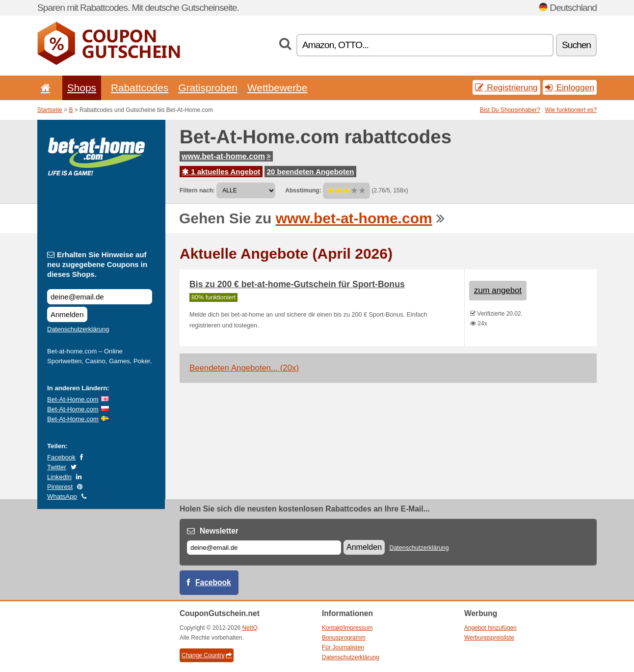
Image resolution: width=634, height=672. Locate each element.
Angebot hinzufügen (490, 628)
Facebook (61, 457)
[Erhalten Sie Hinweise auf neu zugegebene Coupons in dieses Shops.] (100, 297)
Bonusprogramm (344, 638)
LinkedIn (59, 477)
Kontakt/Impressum (347, 628)
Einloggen (570, 87)
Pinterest (60, 487)
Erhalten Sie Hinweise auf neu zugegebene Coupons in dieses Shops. (97, 264)
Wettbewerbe (277, 88)
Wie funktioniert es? (571, 110)
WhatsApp (62, 497)
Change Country (207, 655)
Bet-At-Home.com (73, 399)
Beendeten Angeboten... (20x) (244, 368)
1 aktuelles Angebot (221, 172)
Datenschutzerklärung (78, 329)
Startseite (50, 110)
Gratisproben (208, 88)
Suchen (576, 45)
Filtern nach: (197, 190)
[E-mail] (264, 548)
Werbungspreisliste (489, 638)
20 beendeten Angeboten (311, 172)
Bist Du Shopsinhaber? (510, 110)
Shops (82, 88)
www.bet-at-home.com (226, 156)
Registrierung (506, 87)
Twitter (57, 467)
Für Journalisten (343, 647)
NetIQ (250, 628)
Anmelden (67, 314)
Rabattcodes (140, 88)
